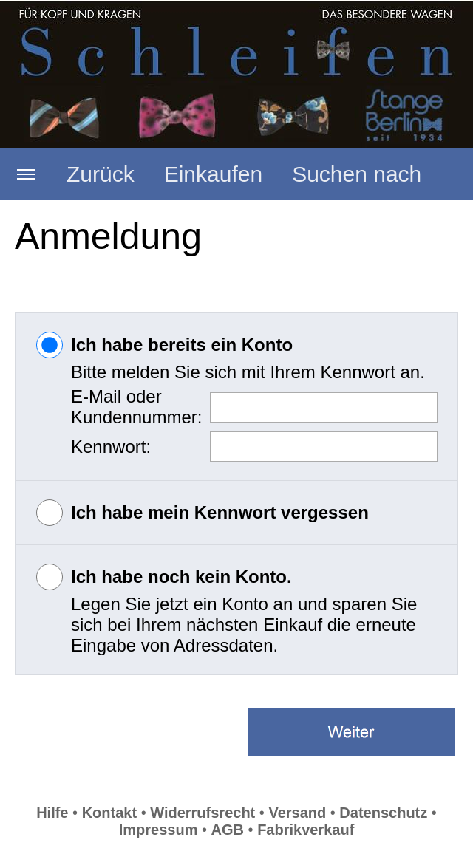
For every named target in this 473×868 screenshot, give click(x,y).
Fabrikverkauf (306, 830)
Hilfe (52, 813)
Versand (297, 813)
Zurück (101, 174)
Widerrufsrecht (203, 813)
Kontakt (109, 813)
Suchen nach (357, 174)
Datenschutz (383, 813)
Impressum (159, 830)
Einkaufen (213, 174)
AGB (228, 830)
